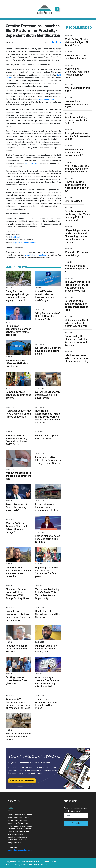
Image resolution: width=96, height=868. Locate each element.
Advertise (33, 865)
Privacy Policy (20, 865)
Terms (8, 865)
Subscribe (76, 823)
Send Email (15, 237)
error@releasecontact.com (36, 255)
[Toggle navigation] (57, 9)
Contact (43, 865)
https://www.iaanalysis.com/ (24, 243)
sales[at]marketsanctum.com (20, 850)
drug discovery (32, 163)
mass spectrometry (47, 99)
